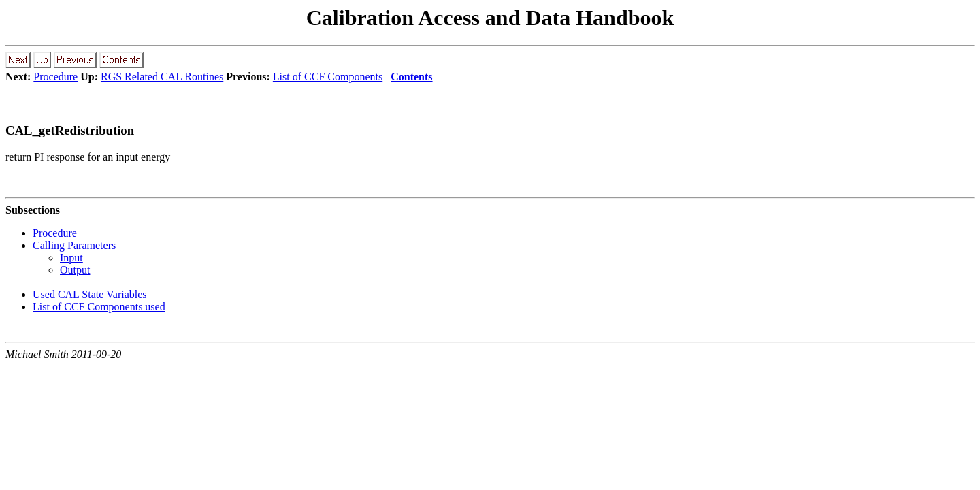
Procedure (55, 77)
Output (75, 270)
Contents (411, 77)
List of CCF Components (328, 77)
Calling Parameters (74, 245)
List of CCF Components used (99, 307)
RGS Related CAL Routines (162, 77)
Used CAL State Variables (90, 294)
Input (71, 258)
